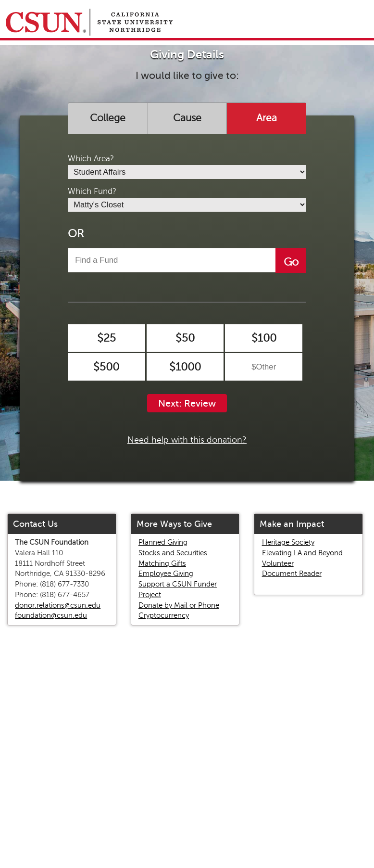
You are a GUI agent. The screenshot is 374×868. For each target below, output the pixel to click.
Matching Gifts (162, 563)
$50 (185, 338)
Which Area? (91, 159)
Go (291, 262)
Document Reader (292, 574)
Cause (187, 118)
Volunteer (278, 563)
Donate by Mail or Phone (179, 605)
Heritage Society (288, 542)
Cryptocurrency (164, 615)
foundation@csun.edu (51, 615)
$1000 (185, 367)
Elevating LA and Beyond (302, 553)
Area (267, 118)
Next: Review (187, 403)
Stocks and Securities (173, 553)
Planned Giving (163, 542)
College (108, 118)
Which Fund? (92, 191)
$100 (264, 338)
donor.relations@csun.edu (58, 605)
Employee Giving (166, 574)
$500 (106, 367)
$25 (106, 338)
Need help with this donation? (187, 440)
